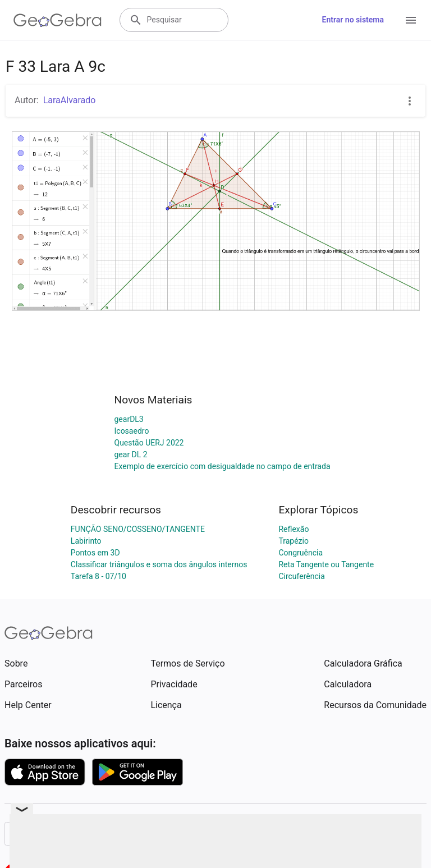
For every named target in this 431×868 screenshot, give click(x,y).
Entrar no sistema (353, 20)
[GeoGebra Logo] (58, 20)
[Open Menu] (411, 20)
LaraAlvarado (70, 100)
